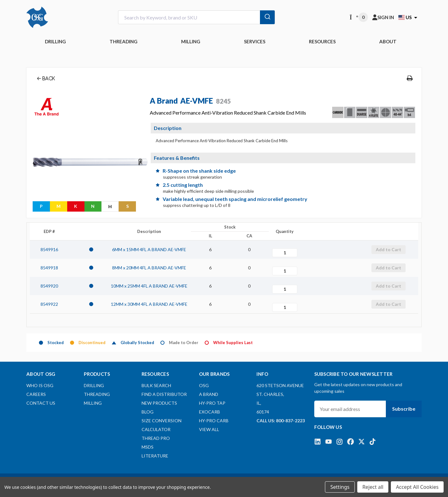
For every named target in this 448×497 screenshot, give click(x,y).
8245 (224, 101)
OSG (204, 385)
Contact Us (41, 403)
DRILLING (55, 41)
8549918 (49, 268)
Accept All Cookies (417, 487)
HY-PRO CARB (214, 421)
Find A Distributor (164, 394)
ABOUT (388, 41)
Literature (155, 456)
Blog (148, 412)
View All (209, 429)
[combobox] (197, 17)
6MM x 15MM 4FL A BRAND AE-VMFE (149, 249)
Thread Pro (156, 438)
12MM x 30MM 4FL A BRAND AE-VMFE (149, 304)
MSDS (148, 447)
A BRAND (209, 394)
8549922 (49, 304)
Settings (340, 487)
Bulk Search (156, 385)
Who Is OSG (40, 385)
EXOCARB (210, 412)
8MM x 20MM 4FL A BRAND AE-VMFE (149, 268)
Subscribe (404, 409)
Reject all (373, 487)
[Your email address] (350, 409)
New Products (159, 403)
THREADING (124, 41)
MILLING (191, 41)
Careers (36, 394)
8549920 (49, 286)
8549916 (49, 249)
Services (255, 41)
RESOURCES (322, 41)
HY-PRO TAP (212, 403)
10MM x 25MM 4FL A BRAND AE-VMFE (149, 286)
